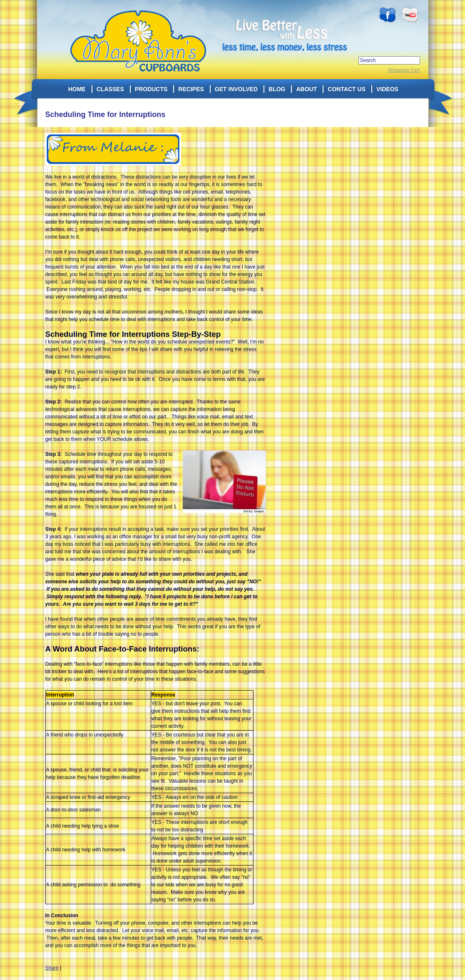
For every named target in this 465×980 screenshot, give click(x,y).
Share (52, 968)
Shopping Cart (404, 70)
